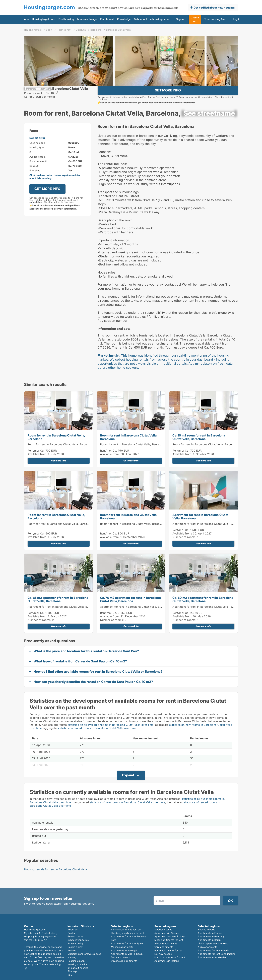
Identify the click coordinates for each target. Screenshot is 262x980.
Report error (37, 149)
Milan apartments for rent (169, 940)
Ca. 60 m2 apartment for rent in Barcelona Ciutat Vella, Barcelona (203, 610)
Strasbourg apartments (124, 961)
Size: (32, 163)
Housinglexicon (76, 961)
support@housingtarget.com (40, 936)
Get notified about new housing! (214, 8)
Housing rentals (33, 30)
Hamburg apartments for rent (127, 933)
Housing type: (37, 158)
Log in (237, 19)
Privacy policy (75, 943)
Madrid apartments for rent (170, 957)
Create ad (195, 19)
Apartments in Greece (167, 933)
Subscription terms (78, 940)
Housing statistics (77, 964)
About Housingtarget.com (40, 19)
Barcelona (96, 30)
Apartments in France (210, 933)
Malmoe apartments (122, 947)
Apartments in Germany (211, 936)
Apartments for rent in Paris (213, 950)
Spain (49, 30)
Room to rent (64, 30)
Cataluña (81, 30)
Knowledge (124, 19)
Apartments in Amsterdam (213, 957)
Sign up (181, 19)
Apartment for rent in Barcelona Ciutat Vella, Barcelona (200, 527)
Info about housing (78, 968)
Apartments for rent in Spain (127, 943)
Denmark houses (120, 957)
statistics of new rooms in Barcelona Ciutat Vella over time (127, 813)
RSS (70, 975)
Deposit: (34, 177)
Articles (72, 950)
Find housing (66, 19)
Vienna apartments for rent (126, 930)
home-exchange (87, 19)
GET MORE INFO (168, 96)
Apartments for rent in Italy (170, 936)
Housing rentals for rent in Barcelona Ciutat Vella (55, 880)
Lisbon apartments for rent (213, 943)
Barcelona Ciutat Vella (118, 30)
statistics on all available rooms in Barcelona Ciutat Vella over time (111, 735)
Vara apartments (164, 947)
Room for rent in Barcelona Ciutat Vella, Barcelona (56, 448)
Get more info (59, 471)
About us (73, 930)
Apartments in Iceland (167, 961)
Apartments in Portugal (124, 950)
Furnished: (35, 181)
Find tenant (107, 19)
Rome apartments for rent (169, 950)
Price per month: (39, 172)
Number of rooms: (184, 548)
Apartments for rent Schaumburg (216, 954)
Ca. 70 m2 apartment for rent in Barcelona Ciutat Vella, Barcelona (130, 610)
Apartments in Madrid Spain (127, 954)
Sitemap (72, 971)
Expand (128, 786)
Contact (72, 933)
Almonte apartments (166, 943)
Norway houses (163, 954)
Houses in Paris (206, 930)
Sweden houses (163, 930)
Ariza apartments (208, 947)
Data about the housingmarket (152, 19)
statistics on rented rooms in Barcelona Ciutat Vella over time (97, 739)
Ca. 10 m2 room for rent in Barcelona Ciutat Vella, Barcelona (199, 448)
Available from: (38, 167)
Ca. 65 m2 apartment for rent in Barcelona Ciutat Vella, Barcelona (58, 610)
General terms (75, 936)
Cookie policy (75, 947)
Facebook (26, 968)
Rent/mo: (34, 461)
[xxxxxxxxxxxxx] (37, 94)
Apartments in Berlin (209, 940)
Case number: (37, 154)
